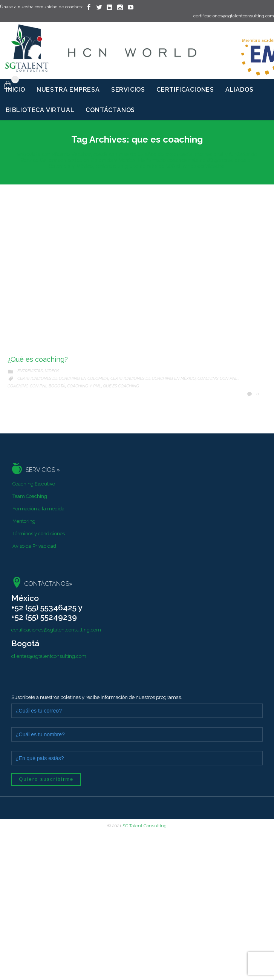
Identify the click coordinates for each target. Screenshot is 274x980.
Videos (52, 371)
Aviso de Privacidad (34, 546)
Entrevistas (30, 371)
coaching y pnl (84, 386)
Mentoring (24, 521)
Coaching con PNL (217, 379)
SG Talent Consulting (145, 826)
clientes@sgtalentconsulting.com (49, 656)
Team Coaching (30, 496)
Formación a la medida (38, 509)
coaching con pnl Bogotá (36, 386)
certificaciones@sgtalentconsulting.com (56, 630)
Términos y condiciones (39, 534)
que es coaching (121, 386)
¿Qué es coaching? (38, 359)
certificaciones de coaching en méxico (153, 379)
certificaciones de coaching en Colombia (63, 379)
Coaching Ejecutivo (34, 484)
